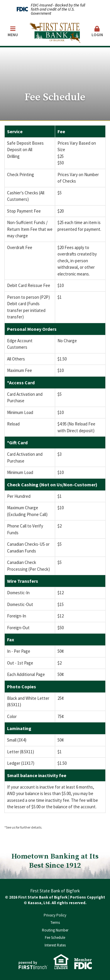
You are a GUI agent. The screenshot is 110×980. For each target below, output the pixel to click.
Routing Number (55, 930)
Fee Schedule (55, 938)
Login (97, 32)
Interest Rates (55, 945)
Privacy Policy (55, 915)
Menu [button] (13, 32)
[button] (97, 32)
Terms (55, 923)
